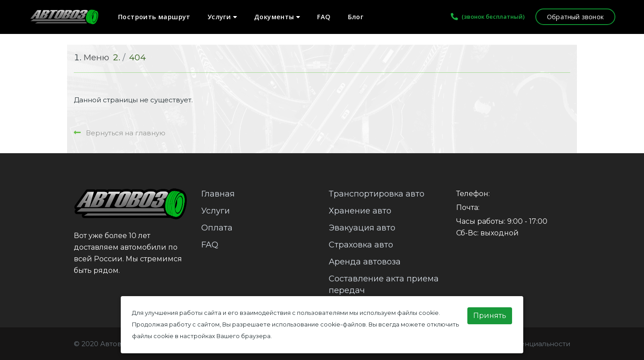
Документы (277, 17)
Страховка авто (361, 245)
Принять (490, 316)
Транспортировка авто (377, 194)
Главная (218, 194)
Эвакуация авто (362, 228)
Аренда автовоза (365, 262)
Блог (356, 17)
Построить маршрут (154, 17)
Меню (96, 57)
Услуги (222, 17)
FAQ (324, 17)
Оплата (217, 228)
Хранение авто (360, 211)
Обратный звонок (575, 17)
